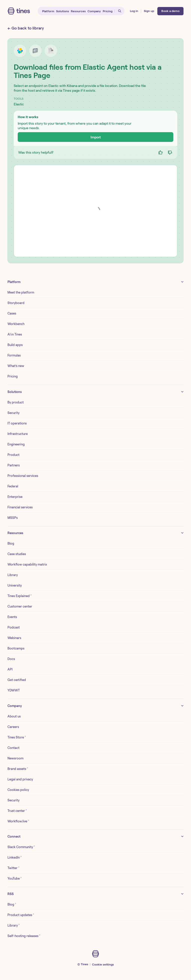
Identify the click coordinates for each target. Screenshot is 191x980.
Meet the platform (21, 292)
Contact (13, 748)
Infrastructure (18, 434)
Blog (11, 543)
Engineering (16, 444)
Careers (13, 727)
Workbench (16, 324)
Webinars (14, 638)
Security (13, 413)
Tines (85, 964)
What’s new (16, 366)
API (10, 669)
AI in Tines (15, 334)
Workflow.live (18, 821)
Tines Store (17, 737)
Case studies (17, 554)
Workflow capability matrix (27, 564)
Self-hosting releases (24, 936)
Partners (14, 465)
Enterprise (15, 497)
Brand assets (18, 769)
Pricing (13, 376)
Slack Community (21, 847)
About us (14, 716)
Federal (13, 486)
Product (13, 455)
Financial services (20, 507)
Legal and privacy (20, 779)
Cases (12, 313)
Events (12, 617)
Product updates (21, 915)
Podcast (14, 627)
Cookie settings (103, 964)
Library (13, 575)
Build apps (15, 345)
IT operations (17, 423)
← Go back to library (26, 28)
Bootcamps (16, 648)
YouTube (15, 878)
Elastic (19, 104)
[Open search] (120, 11)
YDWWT (14, 690)
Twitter (13, 868)
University (15, 585)
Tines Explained (20, 596)
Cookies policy (18, 790)
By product (16, 402)
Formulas (14, 355)
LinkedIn (15, 857)
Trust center (17, 811)
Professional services (23, 476)
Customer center (20, 606)
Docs (11, 659)
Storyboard (16, 303)
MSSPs (13, 518)
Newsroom (15, 758)
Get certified (17, 680)
